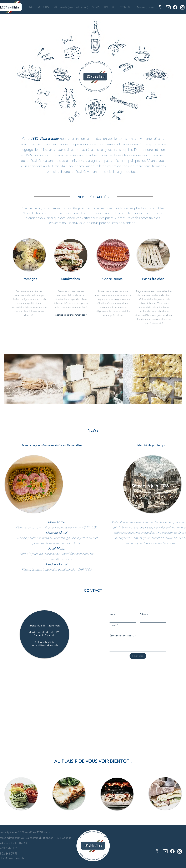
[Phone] (161, 7)
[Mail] (168, 7)
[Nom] (122, 620)
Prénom (145, 614)
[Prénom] (152, 620)
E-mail (114, 625)
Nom (113, 614)
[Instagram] (182, 7)
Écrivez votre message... (123, 636)
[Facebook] (175, 7)
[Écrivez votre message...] (138, 645)
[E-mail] (137, 630)
